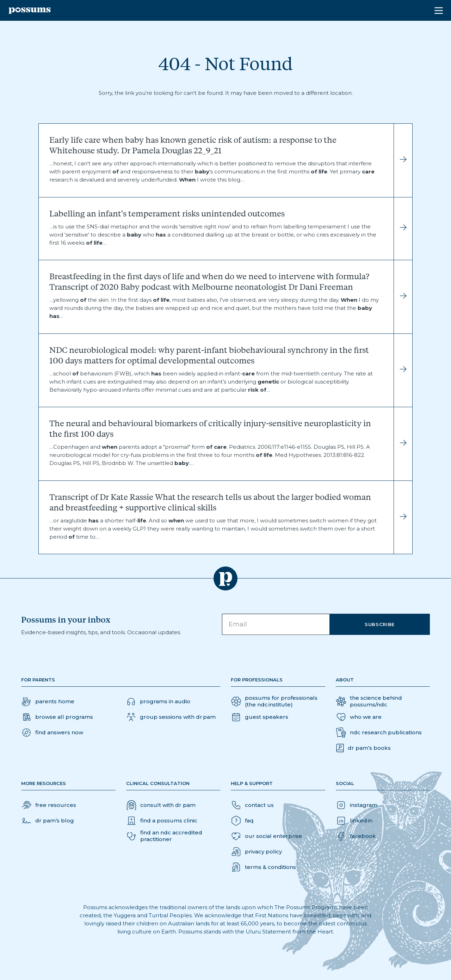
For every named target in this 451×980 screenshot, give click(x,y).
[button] (52, 733)
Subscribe (380, 624)
